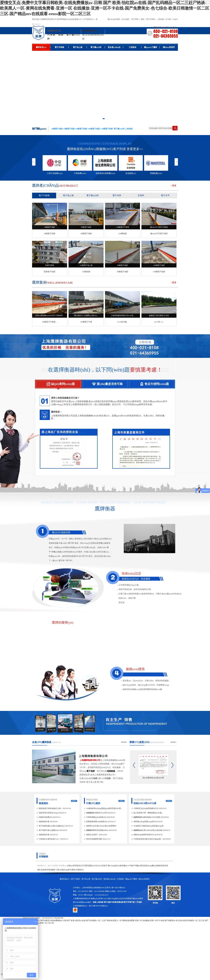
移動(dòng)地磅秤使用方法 (144, 835)
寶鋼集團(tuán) (156, 173)
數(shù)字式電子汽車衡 (159, 227)
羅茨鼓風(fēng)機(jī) (148, 866)
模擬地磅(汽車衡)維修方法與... (51, 808)
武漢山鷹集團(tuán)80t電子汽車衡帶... (50, 316)
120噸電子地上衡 (86, 265)
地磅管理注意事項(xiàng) (48, 813)
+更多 (174, 186)
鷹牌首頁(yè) (43, 47)
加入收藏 (125, 19)
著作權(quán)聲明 (136, 899)
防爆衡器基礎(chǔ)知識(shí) (97, 822)
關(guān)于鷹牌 (152, 47)
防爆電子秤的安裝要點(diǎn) (97, 830)
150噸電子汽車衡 (123, 227)
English (175, 19)
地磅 (142, 19)
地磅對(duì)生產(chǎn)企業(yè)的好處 (148, 830)
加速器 (44, 870)
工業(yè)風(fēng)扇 (62, 870)
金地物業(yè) (131, 173)
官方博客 (135, 19)
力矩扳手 (104, 866)
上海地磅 (160, 19)
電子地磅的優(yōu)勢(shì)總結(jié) (52, 826)
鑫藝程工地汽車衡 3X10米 (159, 316)
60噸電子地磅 (50, 227)
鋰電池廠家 (51, 870)
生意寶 (127, 899)
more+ (124, 742)
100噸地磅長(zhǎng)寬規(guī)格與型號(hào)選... (104, 808)
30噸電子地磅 (86, 227)
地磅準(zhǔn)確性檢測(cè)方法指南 (147, 817)
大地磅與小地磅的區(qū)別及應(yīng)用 (149, 826)
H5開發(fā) (80, 870)
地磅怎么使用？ (93, 835)
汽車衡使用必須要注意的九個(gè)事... (148, 839)
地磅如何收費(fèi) (46, 817)
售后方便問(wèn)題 (149, 383)
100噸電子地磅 (159, 265)
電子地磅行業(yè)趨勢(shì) (49, 830)
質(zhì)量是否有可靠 (102, 383)
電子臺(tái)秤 (98, 47)
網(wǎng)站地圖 (114, 19)
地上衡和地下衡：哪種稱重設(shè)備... (148, 813)
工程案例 (135, 47)
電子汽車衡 (150, 19)
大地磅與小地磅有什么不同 (97, 813)
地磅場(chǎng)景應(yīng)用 (144, 822)
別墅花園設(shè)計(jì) (92, 866)
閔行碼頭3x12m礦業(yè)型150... (86, 316)
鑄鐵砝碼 (159, 866)
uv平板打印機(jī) (134, 866)
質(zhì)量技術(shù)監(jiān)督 (153, 778)
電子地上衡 (80, 47)
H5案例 (73, 870)
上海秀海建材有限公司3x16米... (123, 316)
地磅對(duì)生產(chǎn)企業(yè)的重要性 (101, 826)
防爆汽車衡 (50, 265)
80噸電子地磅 (123, 265)
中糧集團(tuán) (80, 173)
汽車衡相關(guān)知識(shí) (96, 817)
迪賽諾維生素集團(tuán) (105, 173)
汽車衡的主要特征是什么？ (49, 839)
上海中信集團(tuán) (55, 173)
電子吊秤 (117, 195)
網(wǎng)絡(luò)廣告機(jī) (118, 866)
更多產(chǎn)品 (116, 47)
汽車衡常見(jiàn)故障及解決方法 (146, 808)
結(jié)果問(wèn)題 (55, 383)
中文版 (168, 19)
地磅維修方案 (44, 822)
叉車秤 (141, 195)
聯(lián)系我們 (169, 47)
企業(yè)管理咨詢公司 (75, 866)
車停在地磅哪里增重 (94, 839)
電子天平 (165, 195)
